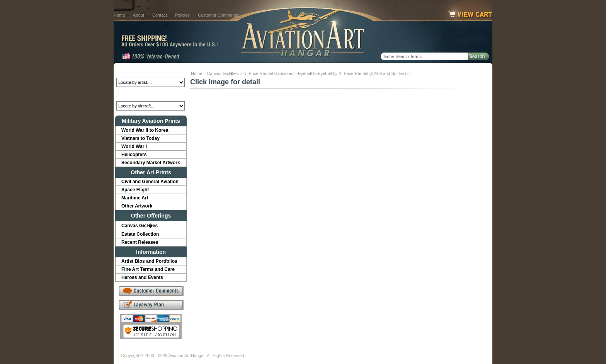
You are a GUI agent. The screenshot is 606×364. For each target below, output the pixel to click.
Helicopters (134, 155)
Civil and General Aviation (150, 182)
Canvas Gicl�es (223, 73)
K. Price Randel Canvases (268, 73)
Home (119, 15)
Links (256, 349)
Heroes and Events (142, 277)
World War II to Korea (145, 130)
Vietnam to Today (140, 138)
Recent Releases (140, 242)
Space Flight (135, 190)
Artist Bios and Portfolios (149, 261)
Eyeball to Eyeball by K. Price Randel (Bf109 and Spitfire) (352, 73)
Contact (160, 15)
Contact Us (180, 349)
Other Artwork (137, 206)
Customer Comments (218, 15)
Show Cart (364, 349)
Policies (182, 15)
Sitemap (337, 349)
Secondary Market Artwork (151, 163)
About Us (151, 349)
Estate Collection (140, 234)
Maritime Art (135, 198)
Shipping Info (283, 349)
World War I (134, 146)
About (139, 15)
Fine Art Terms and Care (148, 269)
